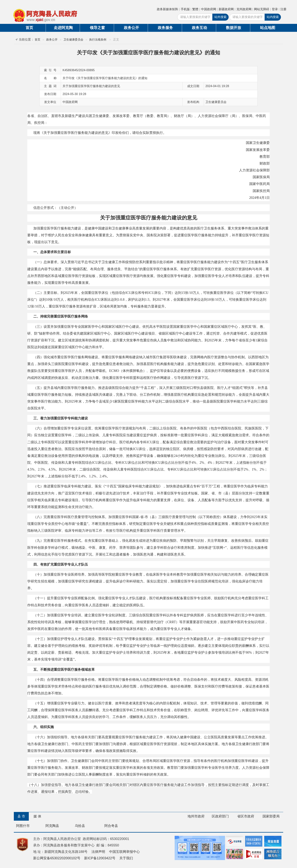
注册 (283, 9)
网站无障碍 (262, 9)
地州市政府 (196, 816)
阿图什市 (23, 826)
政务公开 (131, 28)
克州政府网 (244, 9)
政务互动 (199, 28)
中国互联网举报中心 (124, 852)
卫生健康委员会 (73, 39)
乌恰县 (80, 826)
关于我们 (126, 858)
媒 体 (37, 816)
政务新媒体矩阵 (167, 9)
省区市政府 (246, 816)
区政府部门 (220, 816)
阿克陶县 (52, 826)
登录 (275, 9)
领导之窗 (97, 28)
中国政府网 (209, 9)
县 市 (21, 816)
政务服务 (165, 28)
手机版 (185, 9)
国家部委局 (271, 816)
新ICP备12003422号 (100, 858)
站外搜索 (220, 17)
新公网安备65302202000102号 (57, 858)
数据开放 (234, 28)
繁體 (195, 9)
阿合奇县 (111, 826)
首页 (29, 28)
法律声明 (98, 852)
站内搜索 (273, 17)
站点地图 (268, 28)
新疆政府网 (226, 9)
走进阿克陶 (63, 28)
